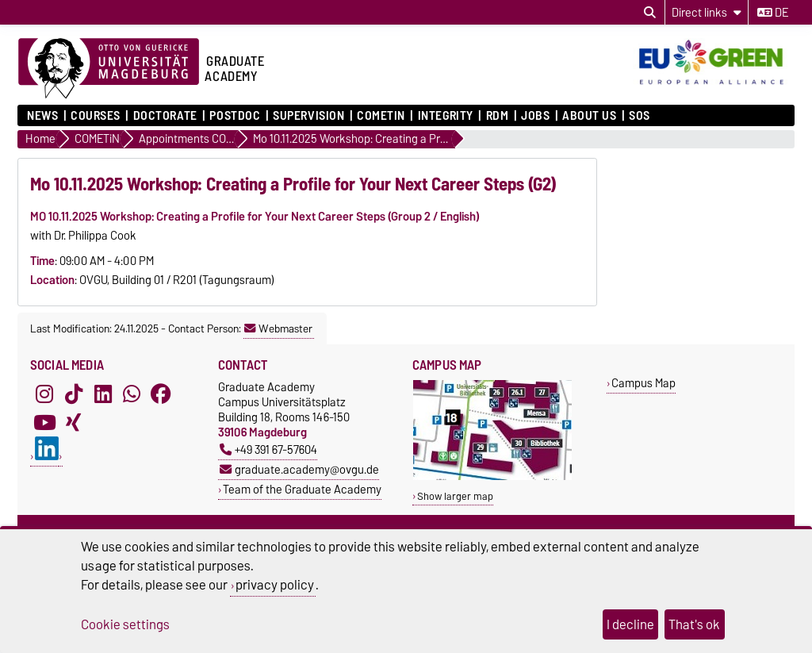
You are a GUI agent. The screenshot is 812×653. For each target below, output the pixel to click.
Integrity (446, 116)
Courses (96, 116)
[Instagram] (44, 394)
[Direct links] (707, 12)
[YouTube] (44, 422)
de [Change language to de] (773, 13)
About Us (589, 116)
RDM (498, 116)
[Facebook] (161, 394)
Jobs (535, 116)
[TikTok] (74, 394)
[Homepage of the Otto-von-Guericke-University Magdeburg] (109, 69)
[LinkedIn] (103, 394)
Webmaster (278, 328)
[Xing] (74, 422)
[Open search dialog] (650, 13)
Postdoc (235, 116)
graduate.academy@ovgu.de (299, 469)
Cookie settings (125, 624)
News (42, 116)
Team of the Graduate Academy (302, 489)
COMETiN (381, 116)
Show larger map (455, 496)
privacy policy (275, 585)
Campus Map (643, 383)
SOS (640, 116)
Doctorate (165, 116)
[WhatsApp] (132, 394)
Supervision (308, 116)
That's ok (694, 624)
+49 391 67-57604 (268, 449)
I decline (630, 624)
